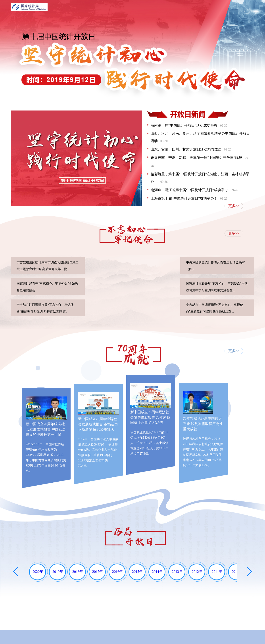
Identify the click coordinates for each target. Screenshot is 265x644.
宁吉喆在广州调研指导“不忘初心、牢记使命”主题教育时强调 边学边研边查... (215, 308)
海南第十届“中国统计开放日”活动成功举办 (189, 125)
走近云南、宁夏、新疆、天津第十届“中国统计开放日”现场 (200, 162)
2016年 (117, 572)
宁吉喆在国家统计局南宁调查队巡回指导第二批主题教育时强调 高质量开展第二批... (48, 266)
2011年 (217, 572)
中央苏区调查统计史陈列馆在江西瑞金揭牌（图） (215, 266)
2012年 (197, 572)
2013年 (177, 572)
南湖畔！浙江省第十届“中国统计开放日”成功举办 (194, 190)
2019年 (58, 572)
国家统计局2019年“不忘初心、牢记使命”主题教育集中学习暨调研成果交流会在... (217, 287)
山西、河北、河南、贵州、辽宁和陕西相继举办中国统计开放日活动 (200, 137)
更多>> (234, 206)
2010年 (237, 572)
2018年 (78, 572)
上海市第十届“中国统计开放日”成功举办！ (189, 198)
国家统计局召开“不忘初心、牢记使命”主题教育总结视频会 (47, 287)
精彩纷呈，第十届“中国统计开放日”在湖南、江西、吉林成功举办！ (200, 178)
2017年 (98, 572)
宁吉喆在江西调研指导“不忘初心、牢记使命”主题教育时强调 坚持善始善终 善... (45, 308)
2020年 (38, 572)
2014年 (157, 572)
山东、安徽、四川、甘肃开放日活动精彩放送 (191, 149)
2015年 (137, 572)
